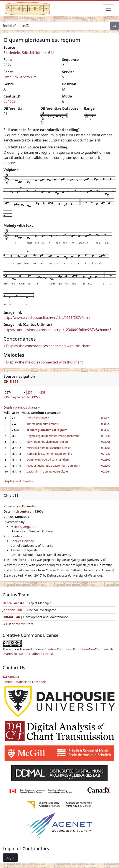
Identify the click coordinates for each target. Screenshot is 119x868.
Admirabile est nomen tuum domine (49, 454)
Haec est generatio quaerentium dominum (53, 466)
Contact (11, 677)
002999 (106, 466)
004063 (9, 101)
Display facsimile (23, 397)
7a (42, 123)
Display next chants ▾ (19, 481)
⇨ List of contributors (18, 624)
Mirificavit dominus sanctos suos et (49, 448)
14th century (22, 511)
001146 (106, 436)
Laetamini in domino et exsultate (47, 472)
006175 (106, 418)
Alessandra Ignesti (24, 550)
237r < (32, 392)
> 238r (42, 392)
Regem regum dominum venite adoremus (53, 436)
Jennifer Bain (13, 610)
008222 (106, 424)
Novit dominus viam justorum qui (48, 442)
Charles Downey (22, 541)
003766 (106, 448)
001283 (106, 454)
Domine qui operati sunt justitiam (48, 460)
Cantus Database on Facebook (24, 682)
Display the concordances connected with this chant (48, 346)
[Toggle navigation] (108, 9)
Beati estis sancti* (38, 418)
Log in (10, 858)
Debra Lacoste (13, 603)
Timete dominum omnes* (43, 424)
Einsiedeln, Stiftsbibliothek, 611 (29, 53)
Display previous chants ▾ (22, 407)
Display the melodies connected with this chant (44, 362)
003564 (106, 472)
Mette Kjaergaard (23, 527)
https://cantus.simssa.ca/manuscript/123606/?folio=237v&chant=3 (57, 330)
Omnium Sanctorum (20, 77)
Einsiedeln (30, 506)
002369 (106, 460)
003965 (106, 442)
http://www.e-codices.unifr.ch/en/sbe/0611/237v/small (48, 318)
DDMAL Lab (11, 617)
